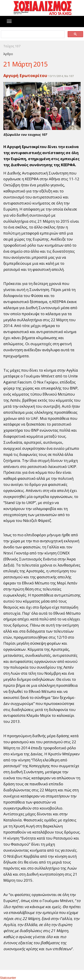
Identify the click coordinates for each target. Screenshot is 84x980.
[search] (32, 34)
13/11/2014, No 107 (61, 76)
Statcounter (8, 978)
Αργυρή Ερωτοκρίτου (25, 75)
